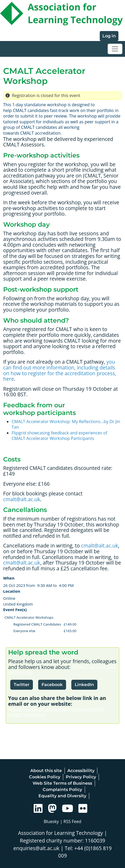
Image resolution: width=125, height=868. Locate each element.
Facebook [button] (52, 685)
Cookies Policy (45, 777)
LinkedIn (84, 685)
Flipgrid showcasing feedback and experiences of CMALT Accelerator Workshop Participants (59, 436)
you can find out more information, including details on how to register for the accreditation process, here (60, 370)
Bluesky (51, 821)
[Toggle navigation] (115, 49)
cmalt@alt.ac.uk (22, 499)
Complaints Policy (62, 790)
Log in (109, 36)
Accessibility (81, 771)
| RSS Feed (71, 821)
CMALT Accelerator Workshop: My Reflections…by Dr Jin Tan (66, 424)
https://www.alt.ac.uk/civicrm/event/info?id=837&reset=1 (56, 712)
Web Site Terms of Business (62, 783)
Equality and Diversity (62, 796)
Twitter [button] (22, 685)
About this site (46, 771)
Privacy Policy (81, 777)
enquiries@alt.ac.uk (36, 848)
